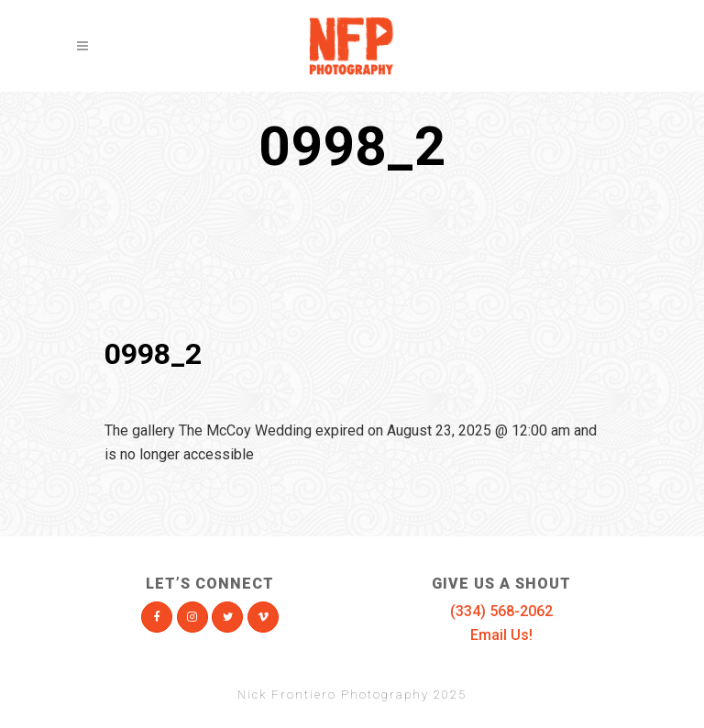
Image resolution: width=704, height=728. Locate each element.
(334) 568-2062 (501, 611)
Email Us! (501, 635)
